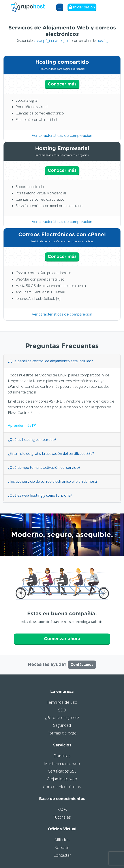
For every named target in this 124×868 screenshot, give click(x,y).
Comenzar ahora (62, 639)
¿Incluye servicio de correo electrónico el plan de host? (53, 481)
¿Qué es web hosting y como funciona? (40, 495)
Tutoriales (62, 817)
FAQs (62, 809)
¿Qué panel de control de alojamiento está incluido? (51, 361)
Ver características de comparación (62, 136)
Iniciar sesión (82, 7)
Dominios (62, 756)
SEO (62, 710)
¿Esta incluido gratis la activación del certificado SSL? (51, 453)
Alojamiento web (62, 779)
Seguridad (62, 725)
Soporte (62, 847)
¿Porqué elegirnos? (62, 717)
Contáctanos (82, 665)
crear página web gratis (53, 40)
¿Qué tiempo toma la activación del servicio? (44, 467)
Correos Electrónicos (62, 787)
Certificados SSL (62, 771)
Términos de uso (62, 702)
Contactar (62, 855)
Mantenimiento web (62, 763)
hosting (103, 40)
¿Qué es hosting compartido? (32, 440)
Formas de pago (62, 733)
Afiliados (62, 840)
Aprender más (22, 425)
